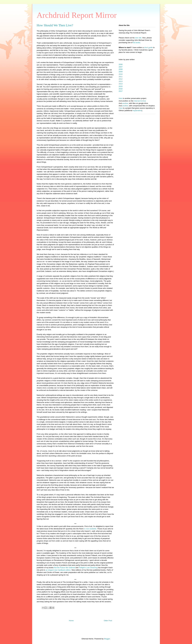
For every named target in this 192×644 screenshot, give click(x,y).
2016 (121, 89)
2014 (121, 84)
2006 (121, 64)
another (125, 103)
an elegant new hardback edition (58, 570)
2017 (121, 91)
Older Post (108, 621)
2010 (121, 74)
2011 (121, 77)
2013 (121, 81)
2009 (121, 72)
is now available (90, 529)
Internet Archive (140, 101)
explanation (137, 110)
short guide (148, 47)
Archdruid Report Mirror (77, 15)
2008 (121, 69)
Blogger (107, 639)
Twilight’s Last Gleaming (88, 568)
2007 (121, 67)
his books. (137, 43)
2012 (121, 79)
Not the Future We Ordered (64, 568)
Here (121, 98)
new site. (139, 38)
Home (71, 621)
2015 (121, 86)
